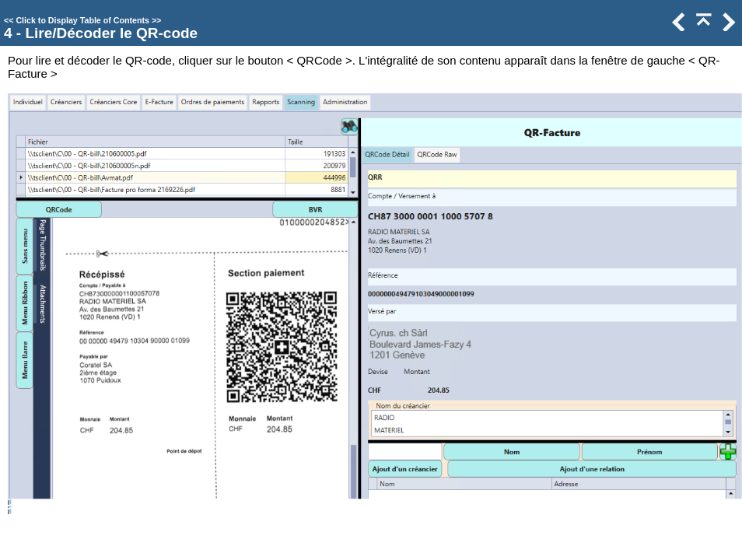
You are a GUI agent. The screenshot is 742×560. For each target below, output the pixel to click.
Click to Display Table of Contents (82, 20)
